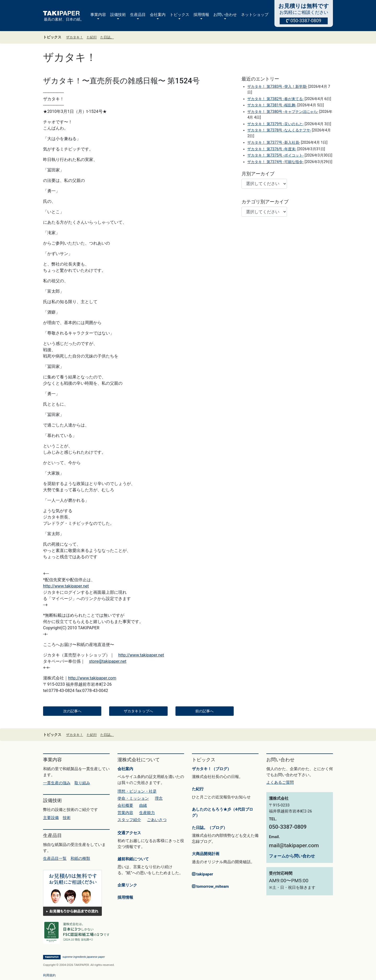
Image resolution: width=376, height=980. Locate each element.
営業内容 (125, 813)
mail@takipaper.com (294, 845)
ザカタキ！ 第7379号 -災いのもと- (275, 124)
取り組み (82, 783)
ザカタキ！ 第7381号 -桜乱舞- (272, 105)
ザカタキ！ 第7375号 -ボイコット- (275, 155)
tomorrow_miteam (210, 886)
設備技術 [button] (118, 15)
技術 (67, 818)
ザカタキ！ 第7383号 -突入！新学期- (277, 87)
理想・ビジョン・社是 (137, 791)
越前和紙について (133, 859)
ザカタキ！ (75, 37)
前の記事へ (204, 711)
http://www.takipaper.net (66, 586)
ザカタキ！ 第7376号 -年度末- (272, 149)
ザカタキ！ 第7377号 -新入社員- (274, 143)
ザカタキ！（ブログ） (211, 769)
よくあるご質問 (280, 782)
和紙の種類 (80, 858)
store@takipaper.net (108, 661)
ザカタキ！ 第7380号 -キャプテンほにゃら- (283, 112)
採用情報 (125, 897)
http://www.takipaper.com (92, 678)
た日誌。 (107, 37)
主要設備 (51, 818)
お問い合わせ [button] (225, 15)
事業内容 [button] (98, 15)
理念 (159, 798)
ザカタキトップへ (138, 711)
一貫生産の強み (57, 783)
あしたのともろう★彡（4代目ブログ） (222, 812)
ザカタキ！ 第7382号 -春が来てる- (275, 99)
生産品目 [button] (138, 15)
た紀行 (92, 37)
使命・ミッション (133, 798)
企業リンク (127, 885)
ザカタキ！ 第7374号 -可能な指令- (275, 162)
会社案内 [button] (158, 15)
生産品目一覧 (55, 858)
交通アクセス (129, 833)
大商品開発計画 (206, 854)
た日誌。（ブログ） (210, 828)
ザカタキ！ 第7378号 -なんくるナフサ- (279, 130)
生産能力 (147, 813)
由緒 (143, 805)
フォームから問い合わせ (292, 856)
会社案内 (125, 769)
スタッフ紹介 (129, 820)
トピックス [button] (180, 15)
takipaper (202, 874)
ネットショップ (255, 15)
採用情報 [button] (201, 15)
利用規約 (49, 975)
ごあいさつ (157, 820)
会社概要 (125, 805)
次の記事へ (72, 711)
